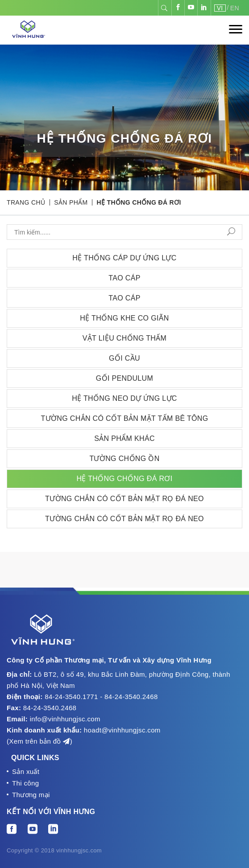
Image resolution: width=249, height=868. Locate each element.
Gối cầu (124, 358)
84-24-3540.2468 (50, 708)
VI (220, 8)
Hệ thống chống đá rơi (139, 202)
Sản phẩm (71, 202)
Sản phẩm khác (124, 438)
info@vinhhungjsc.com (65, 719)
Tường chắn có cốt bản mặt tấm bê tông (124, 418)
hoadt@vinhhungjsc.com (122, 730)
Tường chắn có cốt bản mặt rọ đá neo (124, 499)
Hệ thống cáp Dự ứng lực (124, 258)
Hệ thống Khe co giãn (124, 318)
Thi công (25, 783)
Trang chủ (26, 202)
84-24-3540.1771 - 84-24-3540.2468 (101, 697)
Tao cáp (124, 278)
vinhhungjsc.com (79, 850)
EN (235, 8)
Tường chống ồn (124, 459)
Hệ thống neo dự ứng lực (124, 398)
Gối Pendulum (124, 378)
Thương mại (31, 795)
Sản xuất (26, 771)
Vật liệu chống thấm (125, 338)
